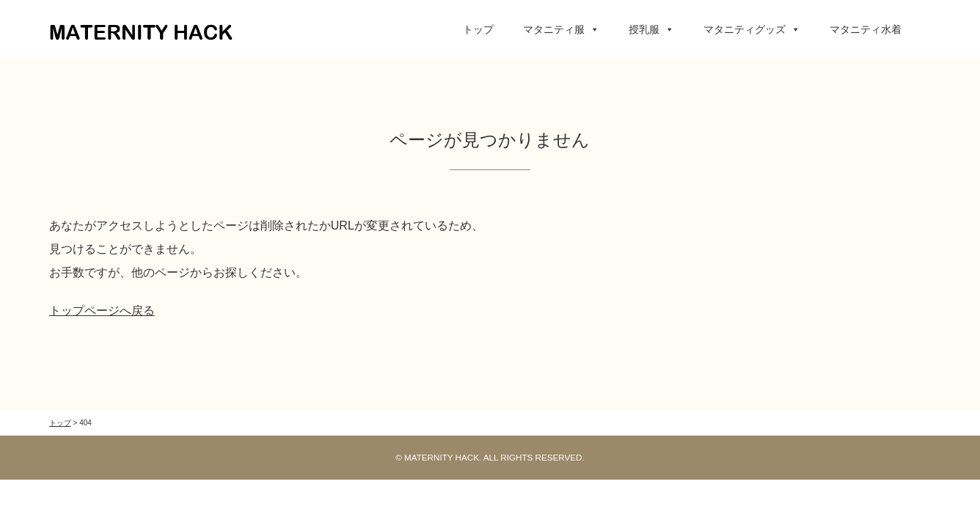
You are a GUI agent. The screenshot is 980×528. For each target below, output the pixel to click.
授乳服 (651, 29)
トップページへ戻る (102, 311)
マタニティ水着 (866, 29)
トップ (478, 29)
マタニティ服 (561, 29)
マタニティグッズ (752, 29)
